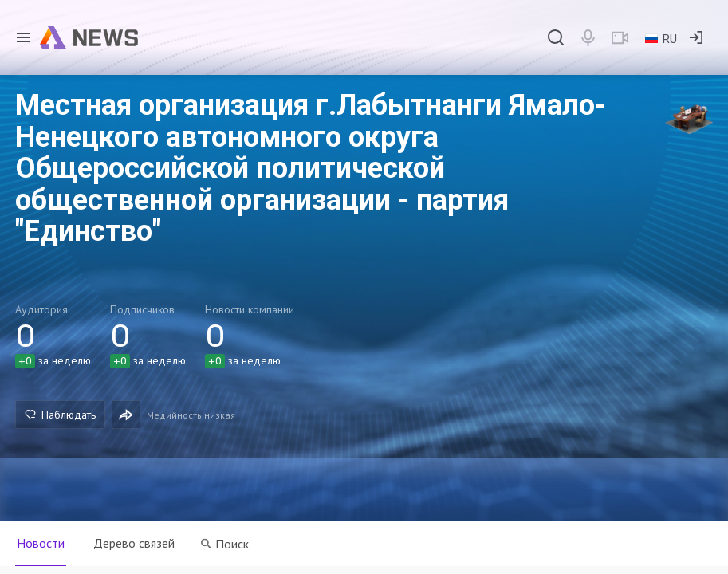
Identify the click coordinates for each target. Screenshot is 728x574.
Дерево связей (134, 543)
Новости (41, 543)
